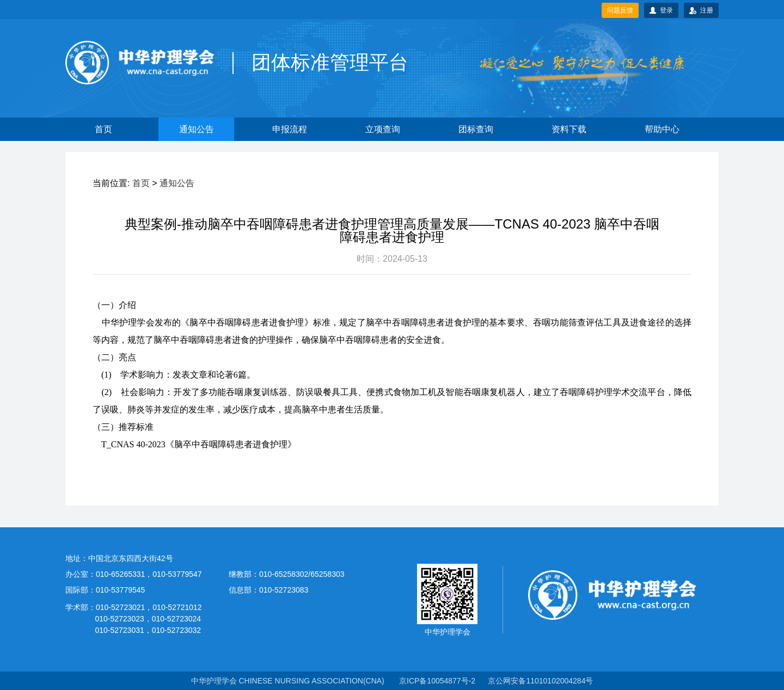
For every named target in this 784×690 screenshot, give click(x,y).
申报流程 (290, 129)
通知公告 (197, 129)
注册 (701, 10)
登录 (661, 10)
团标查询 (476, 129)
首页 (103, 129)
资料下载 (569, 129)
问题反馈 (620, 10)
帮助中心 (662, 129)
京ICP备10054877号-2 (437, 681)
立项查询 (383, 129)
